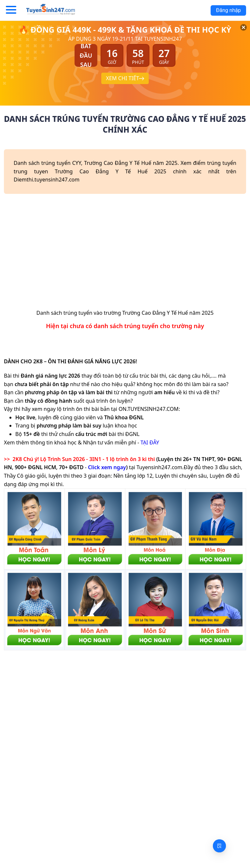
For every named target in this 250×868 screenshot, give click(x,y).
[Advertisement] (125, 254)
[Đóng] (237, 35)
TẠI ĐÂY (150, 442)
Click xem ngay (107, 467)
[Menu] (11, 10)
